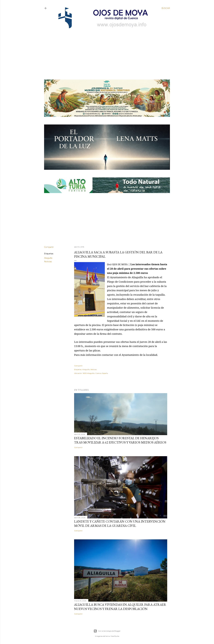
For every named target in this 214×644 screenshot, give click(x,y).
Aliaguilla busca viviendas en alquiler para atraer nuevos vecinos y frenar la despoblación (120, 607)
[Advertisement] (105, 50)
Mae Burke (115, 636)
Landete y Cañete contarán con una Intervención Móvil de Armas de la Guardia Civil (120, 523)
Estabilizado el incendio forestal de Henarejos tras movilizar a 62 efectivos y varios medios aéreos (120, 440)
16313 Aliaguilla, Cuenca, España (95, 373)
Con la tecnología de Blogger (107, 631)
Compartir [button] (49, 247)
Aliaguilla (48, 258)
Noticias (48, 262)
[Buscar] (166, 8)
